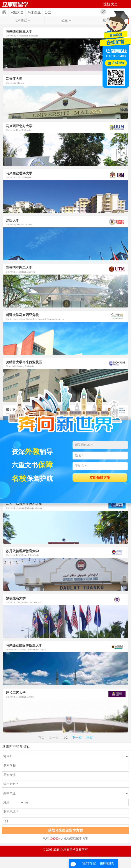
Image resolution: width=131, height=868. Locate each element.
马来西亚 (34, 12)
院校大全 (17, 12)
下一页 (77, 738)
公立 (48, 12)
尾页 (90, 738)
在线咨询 (118, 63)
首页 (4, 12)
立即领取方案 (100, 478)
